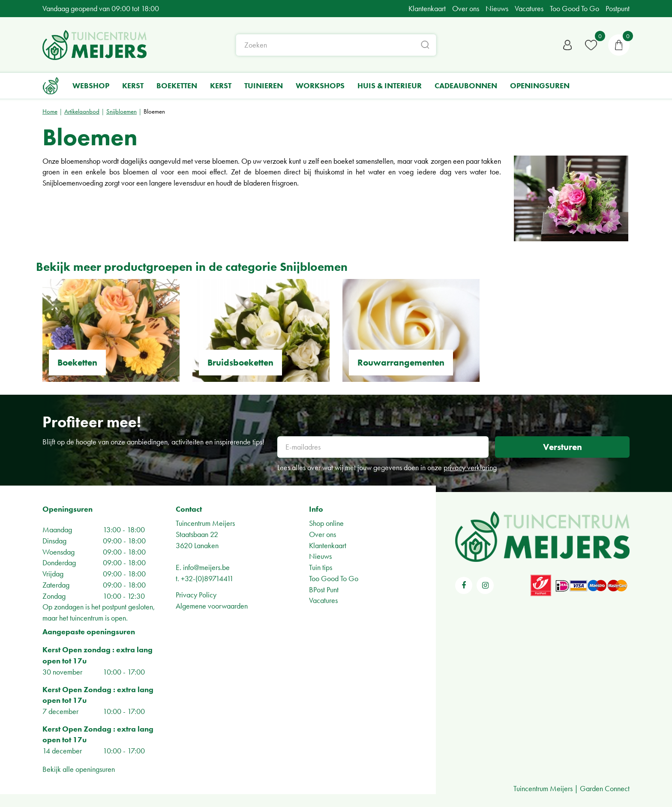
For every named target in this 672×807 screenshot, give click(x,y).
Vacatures (323, 600)
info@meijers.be (206, 567)
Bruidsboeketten (240, 362)
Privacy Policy (196, 595)
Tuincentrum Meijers (205, 523)
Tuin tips (321, 567)
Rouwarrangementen (401, 362)
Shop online (326, 523)
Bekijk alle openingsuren (79, 769)
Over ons (322, 534)
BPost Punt (324, 589)
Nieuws (320, 556)
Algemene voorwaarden (212, 606)
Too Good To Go (334, 578)
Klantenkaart (328, 545)
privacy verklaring (470, 467)
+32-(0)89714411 (207, 578)
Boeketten (77, 362)
